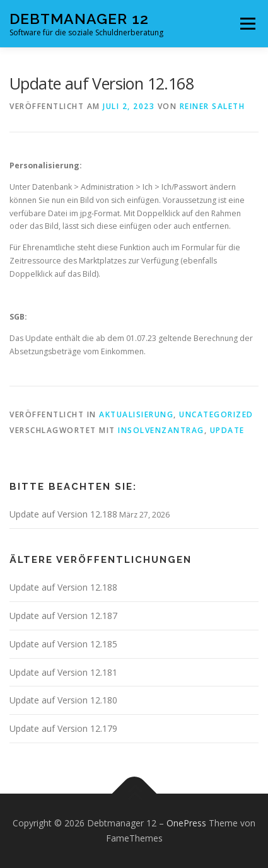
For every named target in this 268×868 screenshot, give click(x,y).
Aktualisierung (136, 414)
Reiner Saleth (213, 106)
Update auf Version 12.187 (63, 616)
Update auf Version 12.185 (63, 644)
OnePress (186, 823)
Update (227, 430)
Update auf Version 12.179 (63, 728)
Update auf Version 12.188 (63, 514)
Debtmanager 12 (79, 19)
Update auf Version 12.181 (63, 672)
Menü (247, 24)
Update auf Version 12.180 (63, 700)
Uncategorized (216, 414)
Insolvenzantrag (161, 430)
